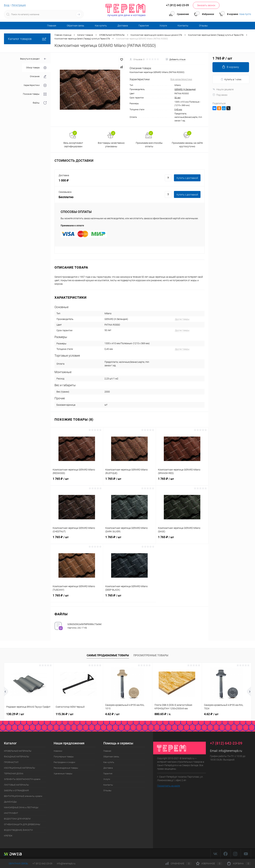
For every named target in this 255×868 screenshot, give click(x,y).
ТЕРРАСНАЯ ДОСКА (14, 774)
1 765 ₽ (77, 481)
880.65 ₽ (163, 714)
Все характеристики (181, 79)
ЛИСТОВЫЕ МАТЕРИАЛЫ (16, 785)
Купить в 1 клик (231, 79)
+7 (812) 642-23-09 (42, 864)
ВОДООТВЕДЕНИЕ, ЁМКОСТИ (18, 830)
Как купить (101, 26)
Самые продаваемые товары (108, 655)
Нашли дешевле (223, 89)
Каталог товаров (27, 39)
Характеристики (35, 85)
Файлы (40, 103)
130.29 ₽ (15, 714)
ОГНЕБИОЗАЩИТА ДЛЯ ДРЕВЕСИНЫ (22, 824)
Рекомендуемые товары (66, 768)
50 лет (178, 98)
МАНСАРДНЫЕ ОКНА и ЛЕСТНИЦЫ (21, 807)
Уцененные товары (63, 774)
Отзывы (203, 26)
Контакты (183, 26)
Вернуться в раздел (33, 59)
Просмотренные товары (151, 655)
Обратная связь (76, 26)
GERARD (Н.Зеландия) (185, 89)
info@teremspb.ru (230, 751)
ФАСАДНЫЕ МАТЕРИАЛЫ (17, 757)
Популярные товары (64, 757)
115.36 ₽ (65, 714)
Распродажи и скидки (64, 762)
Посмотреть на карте (169, 786)
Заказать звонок (206, 5)
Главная (52, 26)
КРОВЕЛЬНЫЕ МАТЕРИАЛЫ (18, 751)
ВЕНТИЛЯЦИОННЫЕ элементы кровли (23, 796)
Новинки (58, 751)
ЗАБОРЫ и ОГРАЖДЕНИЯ (16, 790)
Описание (38, 77)
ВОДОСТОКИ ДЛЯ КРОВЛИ (17, 819)
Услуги (163, 26)
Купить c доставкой (187, 178)
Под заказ (220, 95)
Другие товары (182, 319)
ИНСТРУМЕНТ (11, 813)
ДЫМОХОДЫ (10, 802)
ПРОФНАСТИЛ (11, 762)
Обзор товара (36, 68)
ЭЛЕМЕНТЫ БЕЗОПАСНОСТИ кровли (22, 779)
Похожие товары (35, 94)
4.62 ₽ (112, 714)
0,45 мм (178, 109)
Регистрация (19, 5)
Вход (7, 5)
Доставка (123, 26)
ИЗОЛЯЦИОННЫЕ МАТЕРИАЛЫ (20, 768)
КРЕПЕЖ (8, 836)
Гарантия (144, 26)
